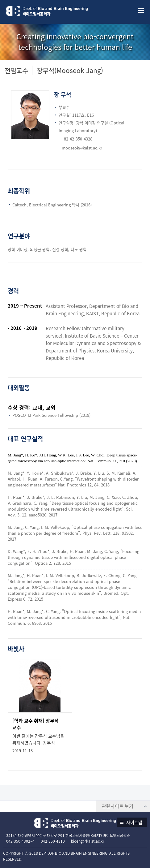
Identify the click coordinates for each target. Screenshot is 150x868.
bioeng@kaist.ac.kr (88, 841)
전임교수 (16, 70)
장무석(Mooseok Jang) (70, 70)
